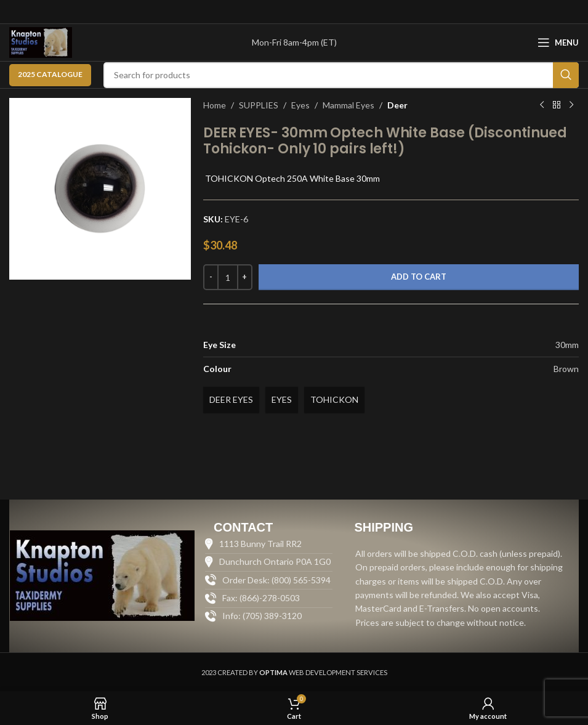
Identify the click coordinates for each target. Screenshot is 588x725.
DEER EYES (231, 399)
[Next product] (571, 105)
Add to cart (419, 277)
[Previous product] (542, 105)
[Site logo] (41, 42)
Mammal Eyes (348, 105)
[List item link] (269, 616)
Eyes (300, 105)
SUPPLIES (259, 105)
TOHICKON (334, 399)
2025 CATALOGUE (50, 74)
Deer (397, 105)
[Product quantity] (228, 277)
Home (215, 105)
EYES (282, 399)
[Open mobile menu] (558, 43)
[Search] (341, 75)
